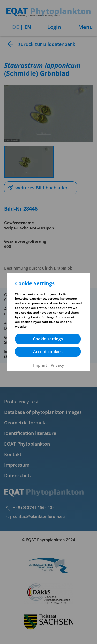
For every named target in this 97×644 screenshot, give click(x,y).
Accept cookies (48, 352)
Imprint (40, 365)
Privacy (57, 365)
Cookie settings (48, 339)
